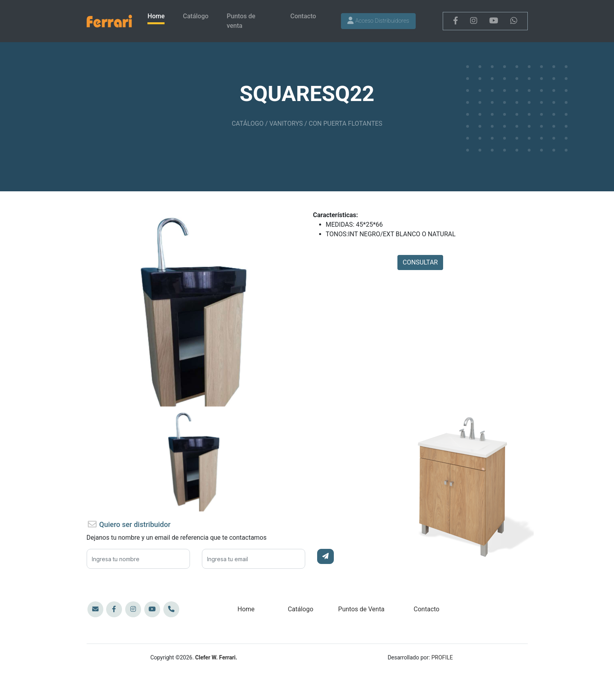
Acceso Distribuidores (378, 21)
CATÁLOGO (248, 123)
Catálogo (196, 16)
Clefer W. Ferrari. (216, 657)
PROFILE (442, 657)
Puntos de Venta (361, 609)
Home (156, 16)
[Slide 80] (194, 407)
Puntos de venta (241, 21)
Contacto (303, 16)
